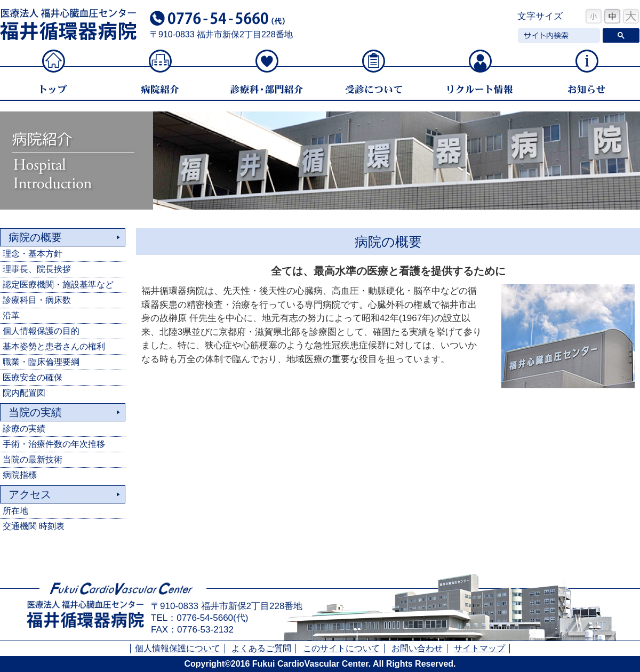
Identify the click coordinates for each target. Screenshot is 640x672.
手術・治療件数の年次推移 (54, 444)
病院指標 (20, 475)
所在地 (15, 511)
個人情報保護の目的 (41, 331)
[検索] (558, 36)
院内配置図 (24, 393)
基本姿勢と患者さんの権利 (54, 346)
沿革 (11, 315)
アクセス (30, 494)
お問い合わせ (417, 648)
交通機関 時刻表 (34, 526)
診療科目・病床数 (37, 300)
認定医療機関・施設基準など (58, 285)
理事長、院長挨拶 (37, 269)
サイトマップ (479, 648)
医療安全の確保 (33, 377)
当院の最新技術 (33, 459)
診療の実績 (24, 429)
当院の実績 (35, 412)
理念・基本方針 (33, 254)
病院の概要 (35, 237)
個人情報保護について (178, 648)
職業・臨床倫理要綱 (41, 362)
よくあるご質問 (261, 648)
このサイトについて (341, 648)
